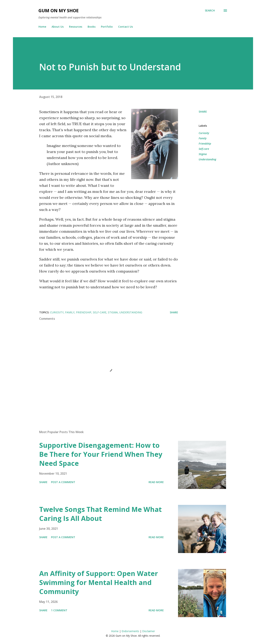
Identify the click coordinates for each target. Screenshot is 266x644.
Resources (76, 27)
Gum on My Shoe (59, 10)
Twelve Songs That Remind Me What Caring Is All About (100, 514)
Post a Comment (63, 482)
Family (203, 138)
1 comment (59, 610)
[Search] (210, 11)
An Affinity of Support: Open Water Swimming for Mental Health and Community (99, 582)
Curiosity (204, 133)
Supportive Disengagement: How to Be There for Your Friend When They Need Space (101, 454)
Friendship (205, 144)
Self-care (204, 149)
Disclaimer (149, 631)
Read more (156, 482)
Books (92, 27)
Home (42, 27)
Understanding (207, 159)
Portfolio (107, 27)
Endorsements (130, 631)
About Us (58, 27)
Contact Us (125, 27)
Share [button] (203, 112)
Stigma (203, 154)
